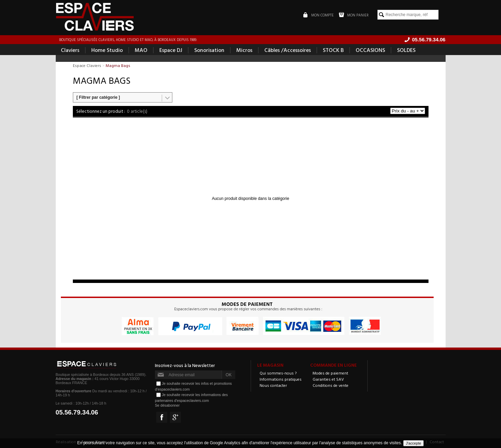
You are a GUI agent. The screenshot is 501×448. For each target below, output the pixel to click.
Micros (244, 50)
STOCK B (333, 50)
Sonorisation (209, 50)
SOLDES (406, 50)
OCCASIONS (370, 50)
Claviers (70, 50)
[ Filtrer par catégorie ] (98, 97)
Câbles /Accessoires (288, 50)
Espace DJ (171, 50)
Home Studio (107, 50)
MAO (141, 50)
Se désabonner (167, 405)
